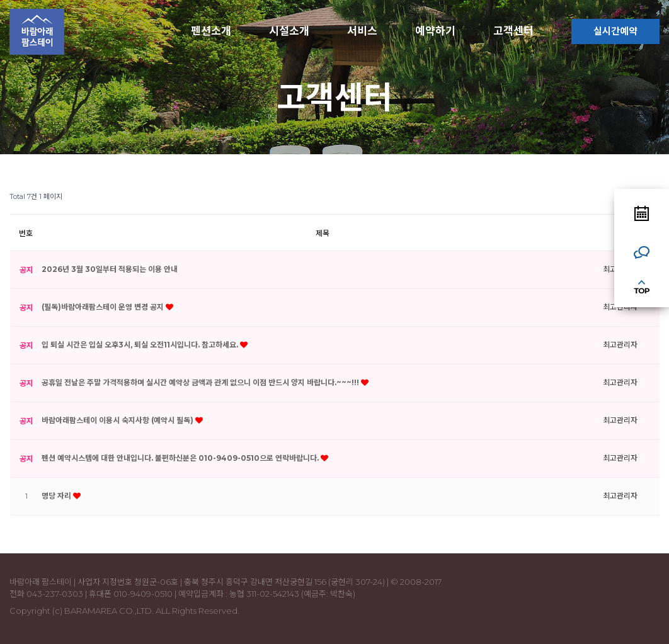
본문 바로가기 (0, 0)
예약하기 (435, 31)
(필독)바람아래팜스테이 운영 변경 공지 (104, 307)
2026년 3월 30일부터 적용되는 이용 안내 (110, 269)
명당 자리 (57, 496)
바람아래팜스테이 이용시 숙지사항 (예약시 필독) (118, 420)
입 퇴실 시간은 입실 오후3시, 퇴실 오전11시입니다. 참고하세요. (141, 345)
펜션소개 (211, 31)
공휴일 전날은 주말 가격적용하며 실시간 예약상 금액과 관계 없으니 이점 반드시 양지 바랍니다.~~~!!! (201, 382)
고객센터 (513, 31)
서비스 (362, 31)
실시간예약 (615, 31)
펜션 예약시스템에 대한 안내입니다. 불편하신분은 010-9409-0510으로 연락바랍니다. (181, 458)
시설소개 (289, 31)
